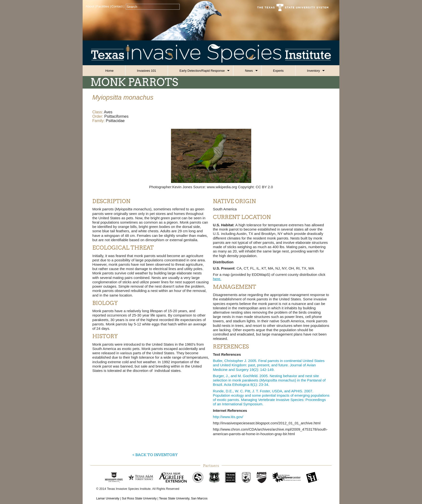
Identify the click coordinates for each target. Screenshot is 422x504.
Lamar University (108, 498)
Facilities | (104, 6)
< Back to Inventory (155, 455)
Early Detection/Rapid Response (202, 71)
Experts (278, 71)
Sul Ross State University (139, 498)
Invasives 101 (147, 71)
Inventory (313, 71)
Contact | (118, 6)
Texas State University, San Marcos (183, 498)
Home (109, 71)
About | (91, 6)
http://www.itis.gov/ (228, 417)
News (249, 71)
